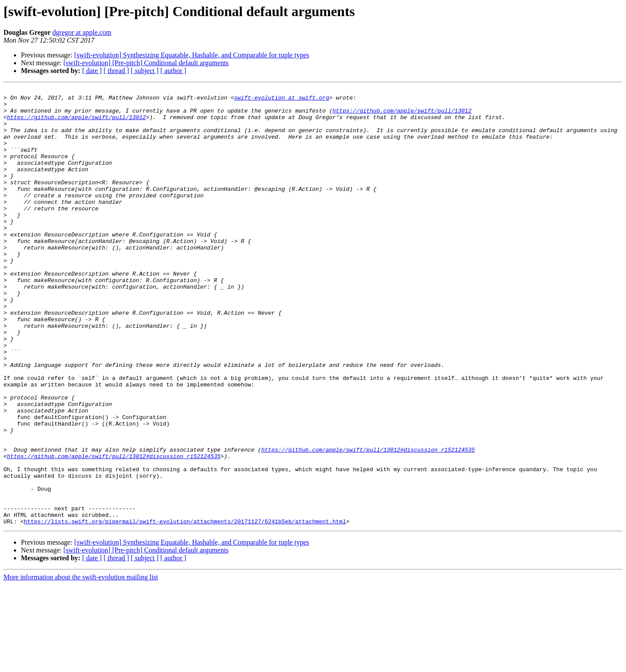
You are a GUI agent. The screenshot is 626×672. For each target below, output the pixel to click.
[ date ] (92, 71)
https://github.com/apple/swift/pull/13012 (402, 116)
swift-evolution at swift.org (281, 100)
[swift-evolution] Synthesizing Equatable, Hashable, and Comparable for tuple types (192, 55)
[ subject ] (145, 71)
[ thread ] (116, 71)
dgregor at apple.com (82, 32)
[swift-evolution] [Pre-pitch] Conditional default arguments (146, 63)
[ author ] (173, 71)
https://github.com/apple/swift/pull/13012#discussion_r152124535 (368, 522)
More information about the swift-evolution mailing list (81, 664)
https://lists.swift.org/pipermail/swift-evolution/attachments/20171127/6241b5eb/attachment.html (185, 609)
